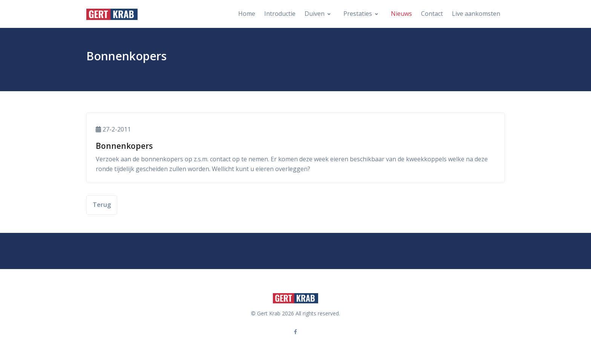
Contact (432, 14)
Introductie (280, 14)
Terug (102, 205)
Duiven (315, 14)
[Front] (112, 14)
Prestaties (358, 14)
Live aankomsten (476, 14)
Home (247, 14)
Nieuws (401, 14)
